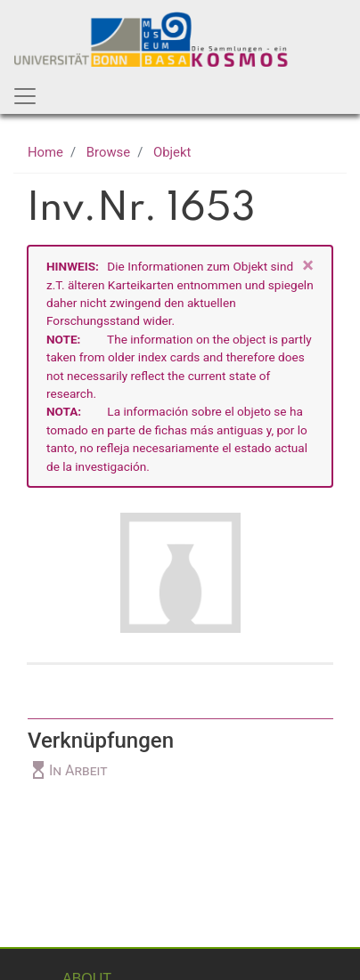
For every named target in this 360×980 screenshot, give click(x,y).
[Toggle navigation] (25, 96)
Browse (108, 152)
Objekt (172, 152)
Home (45, 152)
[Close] (308, 266)
